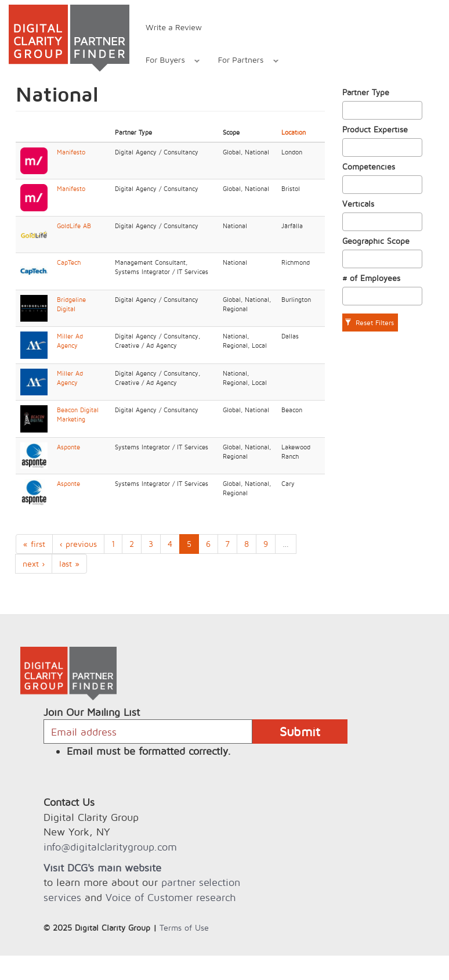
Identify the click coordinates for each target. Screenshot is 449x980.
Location (294, 132)
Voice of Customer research (171, 897)
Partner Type (366, 92)
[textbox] (349, 110)
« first (34, 544)
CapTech (69, 262)
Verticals (358, 203)
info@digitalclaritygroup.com (110, 847)
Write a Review (174, 27)
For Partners (242, 61)
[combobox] (383, 110)
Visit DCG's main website (102, 868)
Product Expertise (375, 129)
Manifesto (71, 152)
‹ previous (78, 544)
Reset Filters (369, 323)
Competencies (369, 166)
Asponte (68, 447)
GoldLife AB (74, 226)
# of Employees (371, 278)
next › (34, 563)
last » (69, 563)
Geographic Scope (376, 241)
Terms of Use (184, 927)
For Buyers (166, 61)
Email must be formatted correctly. (149, 751)
